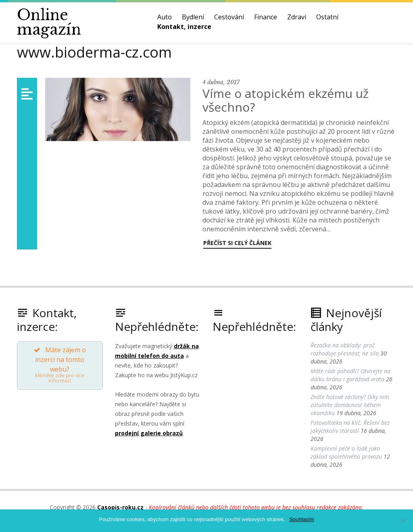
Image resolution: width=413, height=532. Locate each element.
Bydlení (193, 17)
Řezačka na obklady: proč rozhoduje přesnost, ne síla (345, 349)
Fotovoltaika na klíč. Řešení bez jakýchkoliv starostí (350, 427)
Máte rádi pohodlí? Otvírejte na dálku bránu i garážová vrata (350, 375)
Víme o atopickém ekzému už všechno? (286, 100)
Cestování (229, 17)
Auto (165, 17)
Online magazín (49, 22)
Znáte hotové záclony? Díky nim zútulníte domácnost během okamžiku (350, 405)
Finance (266, 17)
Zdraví (297, 17)
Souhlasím (301, 519)
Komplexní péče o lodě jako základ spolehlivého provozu (346, 452)
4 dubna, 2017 (221, 82)
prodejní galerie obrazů (149, 433)
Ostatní (327, 17)
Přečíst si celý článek (237, 243)
